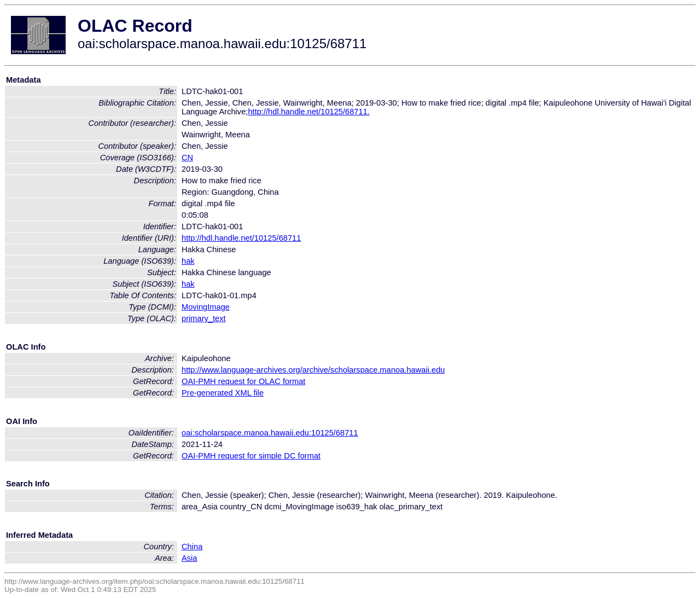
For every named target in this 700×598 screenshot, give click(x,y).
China (192, 547)
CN (187, 158)
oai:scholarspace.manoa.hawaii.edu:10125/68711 (270, 433)
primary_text (204, 318)
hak (188, 261)
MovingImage (206, 307)
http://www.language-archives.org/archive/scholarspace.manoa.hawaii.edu (313, 370)
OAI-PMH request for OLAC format (243, 381)
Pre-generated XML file (223, 393)
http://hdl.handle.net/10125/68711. (308, 112)
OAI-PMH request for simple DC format (251, 456)
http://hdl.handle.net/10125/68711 (241, 238)
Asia (189, 558)
